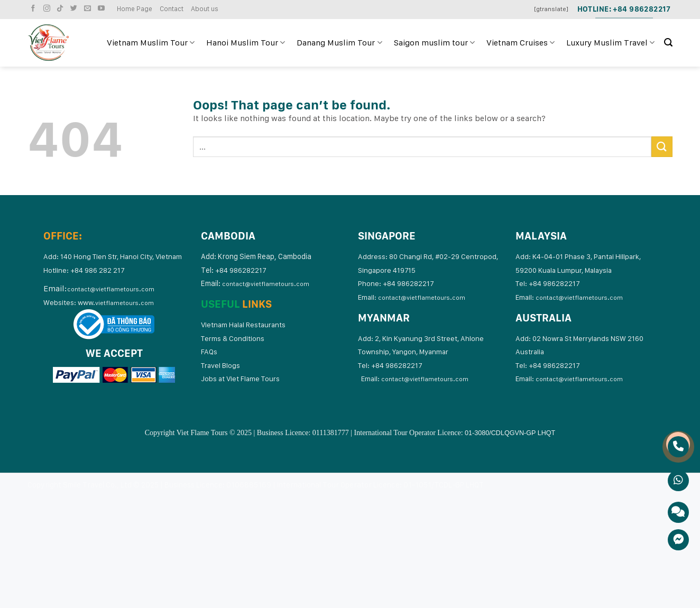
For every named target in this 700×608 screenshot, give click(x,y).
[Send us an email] (89, 9)
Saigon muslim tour (434, 43)
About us (205, 9)
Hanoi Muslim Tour (246, 43)
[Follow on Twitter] (75, 9)
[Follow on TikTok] (61, 9)
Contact (172, 9)
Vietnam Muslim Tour (151, 43)
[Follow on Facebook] (34, 9)
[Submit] (662, 147)
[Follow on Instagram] (48, 9)
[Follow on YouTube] (103, 9)
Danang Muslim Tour (339, 43)
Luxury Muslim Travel (610, 43)
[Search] (668, 43)
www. (116, 302)
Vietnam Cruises (521, 43)
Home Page (135, 9)
